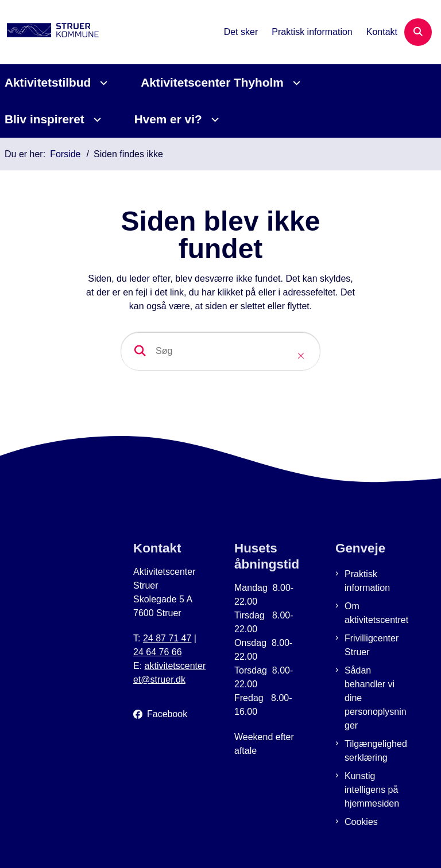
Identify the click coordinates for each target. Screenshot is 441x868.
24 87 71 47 (167, 638)
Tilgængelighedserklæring (376, 751)
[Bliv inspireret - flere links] (96, 120)
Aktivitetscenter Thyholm (212, 82)
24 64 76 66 (158, 652)
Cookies (361, 822)
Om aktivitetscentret (376, 613)
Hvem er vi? (168, 119)
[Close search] (301, 356)
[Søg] (220, 351)
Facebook (167, 714)
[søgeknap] (140, 351)
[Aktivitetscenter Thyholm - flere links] (295, 83)
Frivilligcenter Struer (372, 645)
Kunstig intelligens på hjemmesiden (372, 790)
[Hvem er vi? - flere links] (213, 120)
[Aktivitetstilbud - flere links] (102, 83)
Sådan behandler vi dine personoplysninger (376, 698)
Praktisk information (367, 581)
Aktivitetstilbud (48, 82)
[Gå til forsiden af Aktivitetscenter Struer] (49, 32)
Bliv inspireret (45, 119)
